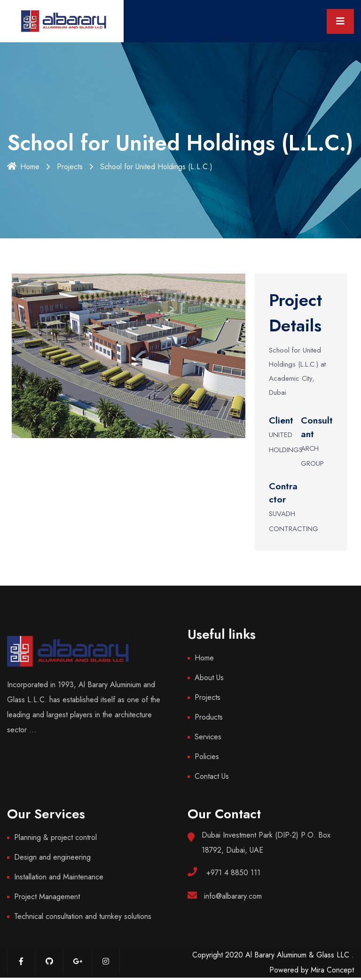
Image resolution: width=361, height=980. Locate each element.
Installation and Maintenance (59, 877)
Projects (70, 167)
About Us (209, 678)
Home (23, 167)
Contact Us (212, 776)
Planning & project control (55, 837)
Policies (207, 757)
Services (208, 737)
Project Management (47, 897)
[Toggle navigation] (340, 21)
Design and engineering (52, 857)
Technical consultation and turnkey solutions (83, 916)
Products (209, 717)
